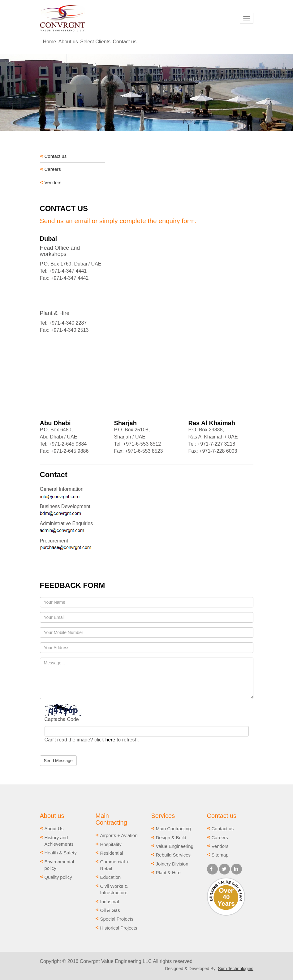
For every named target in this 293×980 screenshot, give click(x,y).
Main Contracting (173, 829)
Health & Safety (61, 853)
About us (68, 42)
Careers (53, 169)
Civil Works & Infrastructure (114, 889)
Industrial (110, 902)
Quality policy (58, 877)
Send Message (58, 761)
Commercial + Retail (115, 865)
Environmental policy (59, 865)
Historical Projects (119, 928)
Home (50, 42)
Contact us (125, 42)
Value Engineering (175, 846)
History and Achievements (59, 841)
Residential (112, 853)
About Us (54, 829)
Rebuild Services (173, 855)
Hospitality (111, 844)
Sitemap (220, 855)
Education (111, 877)
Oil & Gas (110, 910)
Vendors (53, 182)
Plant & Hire (168, 872)
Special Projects (117, 919)
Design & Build (171, 838)
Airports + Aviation (119, 835)
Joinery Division (172, 864)
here (110, 740)
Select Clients (95, 42)
